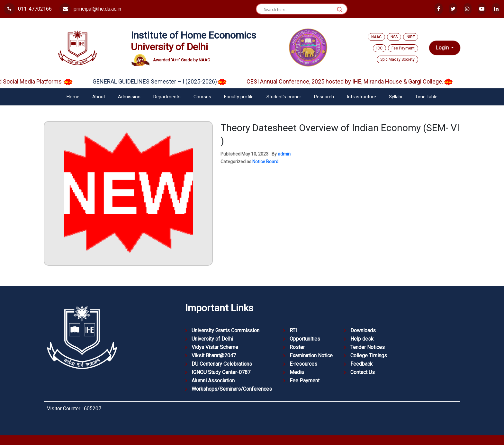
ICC (379, 48)
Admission (129, 97)
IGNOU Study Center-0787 (221, 372)
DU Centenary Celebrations (222, 364)
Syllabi (396, 97)
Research (324, 97)
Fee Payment (403, 48)
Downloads (363, 330)
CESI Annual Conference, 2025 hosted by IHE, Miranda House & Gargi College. (354, 81)
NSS (394, 37)
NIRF (411, 37)
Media (297, 372)
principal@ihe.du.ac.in (90, 9)
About (99, 97)
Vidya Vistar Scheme (215, 347)
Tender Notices (368, 347)
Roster (297, 347)
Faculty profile (239, 97)
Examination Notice (311, 356)
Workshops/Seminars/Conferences (232, 389)
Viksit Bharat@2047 (214, 356)
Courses (202, 97)
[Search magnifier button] (340, 10)
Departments (167, 97)
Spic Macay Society (397, 59)
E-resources (303, 364)
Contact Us (363, 372)
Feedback (361, 364)
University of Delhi (212, 339)
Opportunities (305, 339)
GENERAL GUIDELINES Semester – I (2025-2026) (164, 81)
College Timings (369, 356)
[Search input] (299, 10)
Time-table (426, 97)
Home (73, 97)
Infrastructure (361, 97)
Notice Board (265, 162)
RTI (293, 330)
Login (443, 48)
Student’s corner (284, 97)
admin (284, 154)
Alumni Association (213, 381)
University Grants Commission (225, 330)
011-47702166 (28, 9)
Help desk (362, 339)
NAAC (376, 37)
